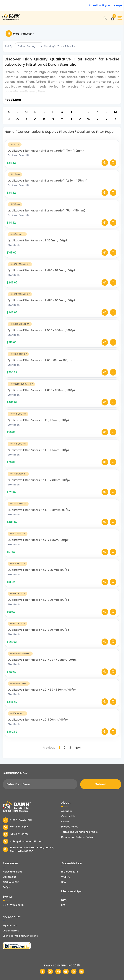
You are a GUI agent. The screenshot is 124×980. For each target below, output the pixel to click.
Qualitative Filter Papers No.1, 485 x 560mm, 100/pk (42, 300)
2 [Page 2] (65, 748)
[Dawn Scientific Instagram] (58, 971)
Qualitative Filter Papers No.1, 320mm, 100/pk (38, 240)
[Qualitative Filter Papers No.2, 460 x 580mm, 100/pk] (62, 683)
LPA (63, 905)
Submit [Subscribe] (101, 784)
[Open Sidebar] (120, 18)
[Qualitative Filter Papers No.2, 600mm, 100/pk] (62, 713)
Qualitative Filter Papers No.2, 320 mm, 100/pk (38, 630)
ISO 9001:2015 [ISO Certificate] (70, 872)
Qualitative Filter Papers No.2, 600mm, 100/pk (38, 720)
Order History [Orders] (11, 931)
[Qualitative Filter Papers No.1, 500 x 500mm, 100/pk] (62, 324)
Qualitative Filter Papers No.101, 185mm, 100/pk (39, 420)
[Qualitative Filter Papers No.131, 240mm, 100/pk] (62, 474)
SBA (64, 882)
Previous (49, 748)
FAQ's (6, 887)
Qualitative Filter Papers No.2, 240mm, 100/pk (38, 540)
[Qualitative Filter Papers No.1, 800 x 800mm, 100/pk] (62, 384)
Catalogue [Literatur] (10, 877)
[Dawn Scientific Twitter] (50, 971)
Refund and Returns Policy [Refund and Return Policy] (77, 837)
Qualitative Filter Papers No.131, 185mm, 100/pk (39, 450)
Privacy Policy (70, 827)
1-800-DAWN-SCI (17, 820)
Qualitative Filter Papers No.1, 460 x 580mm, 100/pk (42, 270)
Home (10, 132)
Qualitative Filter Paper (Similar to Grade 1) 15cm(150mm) (46, 211)
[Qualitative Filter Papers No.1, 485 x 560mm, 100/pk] (62, 294)
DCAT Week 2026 (13, 905)
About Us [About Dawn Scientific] (67, 811)
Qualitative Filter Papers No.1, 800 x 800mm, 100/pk (41, 390)
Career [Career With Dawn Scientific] (66, 821)
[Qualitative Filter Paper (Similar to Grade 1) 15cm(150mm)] (62, 204)
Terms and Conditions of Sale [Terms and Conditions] (79, 832)
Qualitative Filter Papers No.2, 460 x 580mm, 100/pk (42, 690)
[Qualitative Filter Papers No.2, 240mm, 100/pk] (62, 534)
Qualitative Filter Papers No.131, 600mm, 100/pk (39, 510)
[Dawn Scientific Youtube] (66, 971)
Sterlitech (14, 245)
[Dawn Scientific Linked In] (81, 971)
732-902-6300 (15, 827)
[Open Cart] (112, 18)
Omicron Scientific (19, 155)
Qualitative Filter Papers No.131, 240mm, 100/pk (39, 480)
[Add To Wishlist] (113, 163)
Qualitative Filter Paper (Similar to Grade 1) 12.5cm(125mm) (48, 181)
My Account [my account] (10, 925)
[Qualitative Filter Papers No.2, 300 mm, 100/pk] (62, 593)
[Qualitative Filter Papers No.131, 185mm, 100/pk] (62, 444)
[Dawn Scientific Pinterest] (74, 971)
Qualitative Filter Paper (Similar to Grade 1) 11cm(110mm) (46, 151)
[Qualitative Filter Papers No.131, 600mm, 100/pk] (62, 504)
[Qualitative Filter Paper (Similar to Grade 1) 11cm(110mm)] (62, 144)
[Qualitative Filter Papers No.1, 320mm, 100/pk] (62, 234)
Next (78, 748)
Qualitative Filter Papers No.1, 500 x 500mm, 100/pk (41, 330)
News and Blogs (13, 872)
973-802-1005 (15, 834)
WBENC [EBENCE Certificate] (66, 877)
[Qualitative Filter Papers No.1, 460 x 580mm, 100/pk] (62, 264)
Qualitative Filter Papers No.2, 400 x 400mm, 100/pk (42, 660)
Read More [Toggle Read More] (13, 100)
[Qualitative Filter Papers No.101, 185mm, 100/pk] (62, 414)
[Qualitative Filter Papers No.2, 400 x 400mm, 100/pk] (62, 653)
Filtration (67, 132)
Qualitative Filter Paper (96, 132)
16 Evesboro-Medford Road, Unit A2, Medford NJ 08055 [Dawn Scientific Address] (28, 849)
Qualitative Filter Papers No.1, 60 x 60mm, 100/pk (40, 360)
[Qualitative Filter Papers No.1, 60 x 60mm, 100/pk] (62, 354)
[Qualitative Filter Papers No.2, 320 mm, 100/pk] (62, 623)
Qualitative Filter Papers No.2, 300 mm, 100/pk (38, 600)
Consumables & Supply (37, 132)
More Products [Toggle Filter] (20, 34)
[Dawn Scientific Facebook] (43, 971)
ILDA (64, 900)
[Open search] (105, 18)
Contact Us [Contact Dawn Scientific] (68, 816)
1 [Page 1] (59, 748)
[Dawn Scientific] (11, 20)
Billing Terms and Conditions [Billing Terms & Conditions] (20, 936)
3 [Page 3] (70, 748)
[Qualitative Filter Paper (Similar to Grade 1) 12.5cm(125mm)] (62, 174)
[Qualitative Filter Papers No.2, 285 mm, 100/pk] (62, 563)
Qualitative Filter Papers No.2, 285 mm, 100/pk (38, 570)
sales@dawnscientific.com (23, 841)
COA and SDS (11, 882)
